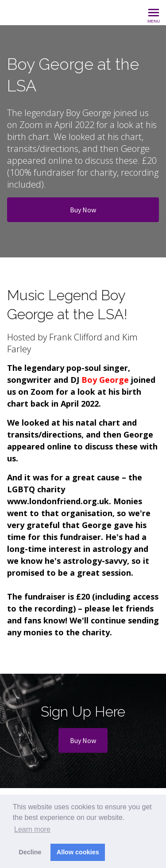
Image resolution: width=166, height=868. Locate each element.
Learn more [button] (32, 829)
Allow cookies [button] (78, 852)
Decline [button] (30, 852)
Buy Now (83, 210)
